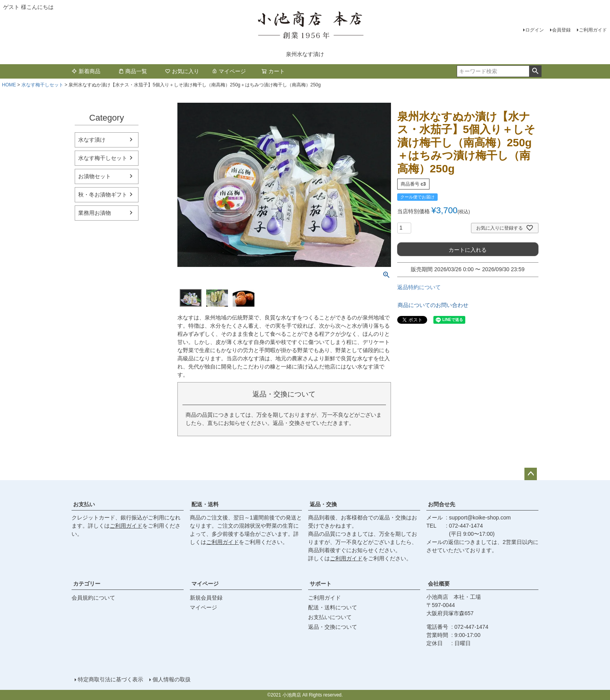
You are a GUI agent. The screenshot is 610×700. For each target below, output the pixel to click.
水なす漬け (92, 140)
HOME (9, 85)
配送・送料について (333, 607)
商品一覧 (133, 71)
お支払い (84, 504)
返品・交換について (333, 627)
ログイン (535, 30)
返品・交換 (323, 504)
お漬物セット (95, 176)
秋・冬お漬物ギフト (103, 195)
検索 (535, 71)
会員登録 (561, 30)
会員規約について (93, 598)
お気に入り (182, 71)
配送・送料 (205, 504)
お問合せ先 (442, 504)
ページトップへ (531, 474)
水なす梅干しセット (42, 85)
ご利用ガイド (593, 30)
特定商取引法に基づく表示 (110, 679)
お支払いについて (330, 617)
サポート (321, 584)
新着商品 (86, 71)
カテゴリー (87, 584)
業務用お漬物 (95, 213)
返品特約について (419, 287)
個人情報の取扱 (172, 679)
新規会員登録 (206, 598)
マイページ (229, 71)
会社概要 (439, 584)
